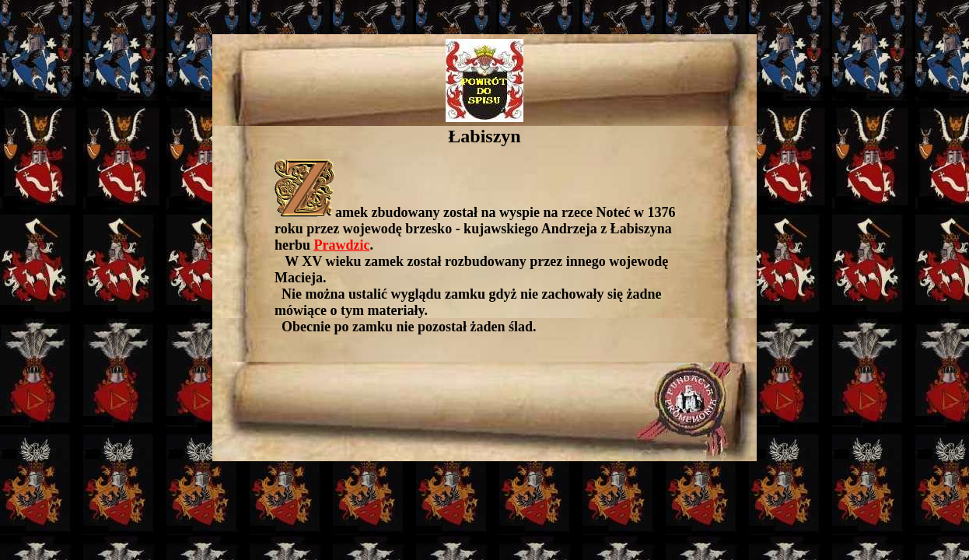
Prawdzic (342, 245)
